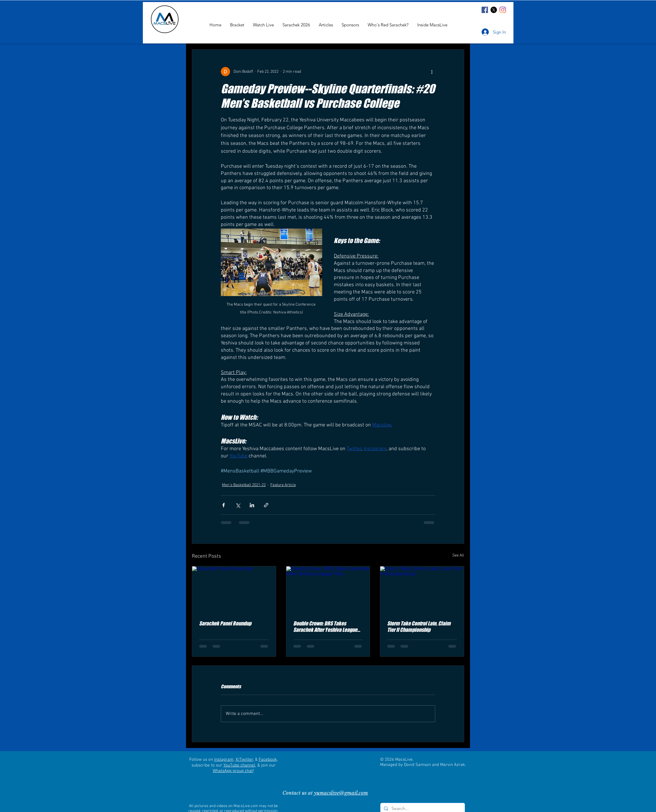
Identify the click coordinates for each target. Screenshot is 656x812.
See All (458, 555)
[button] (432, 25)
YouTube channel (239, 765)
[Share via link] (266, 505)
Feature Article (283, 485)
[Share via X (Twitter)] (238, 505)
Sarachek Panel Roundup (225, 623)
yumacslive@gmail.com (341, 793)
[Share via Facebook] (224, 505)
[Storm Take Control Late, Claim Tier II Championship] (422, 590)
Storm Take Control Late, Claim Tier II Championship (419, 627)
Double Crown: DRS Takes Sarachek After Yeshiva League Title (325, 627)
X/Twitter (244, 760)
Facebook (268, 760)
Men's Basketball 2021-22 (244, 485)
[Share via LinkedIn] (252, 505)
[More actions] (432, 72)
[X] (494, 10)
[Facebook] (485, 10)
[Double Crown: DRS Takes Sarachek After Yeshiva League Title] (328, 590)
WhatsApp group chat (233, 771)
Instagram (224, 760)
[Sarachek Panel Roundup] (234, 590)
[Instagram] (503, 10)
